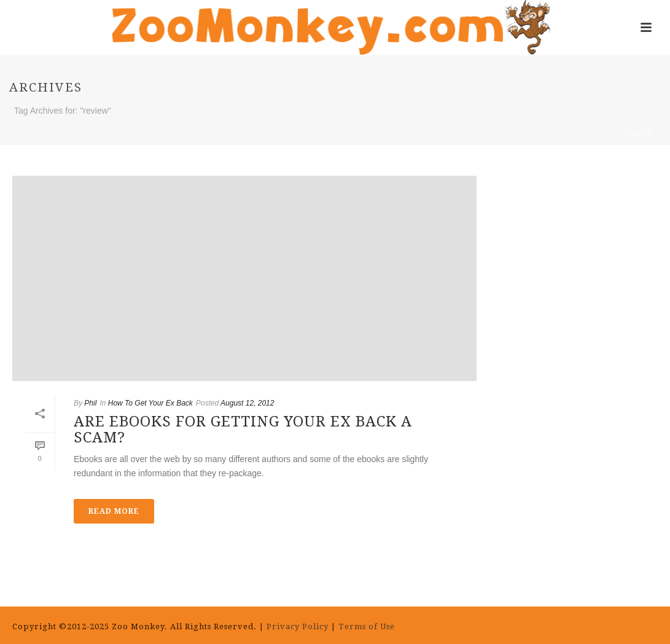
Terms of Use (368, 626)
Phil (90, 403)
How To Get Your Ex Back (150, 403)
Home (635, 134)
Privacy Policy (298, 626)
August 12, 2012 (247, 403)
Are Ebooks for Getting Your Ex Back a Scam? (243, 430)
